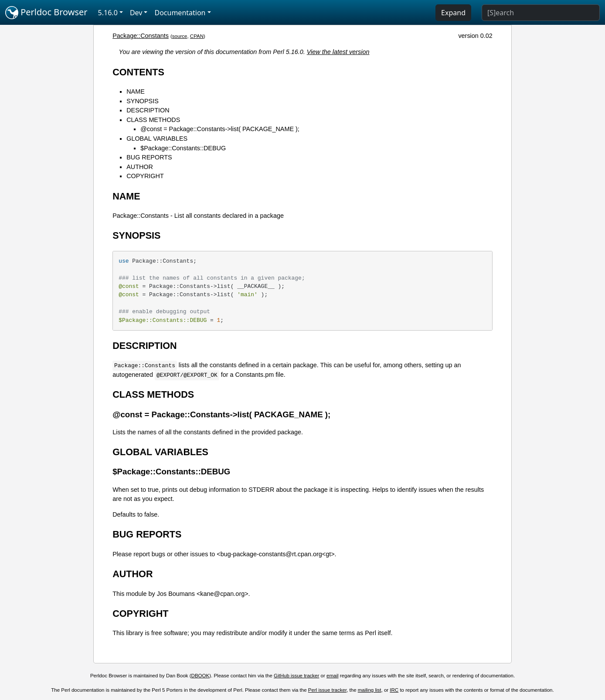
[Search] (541, 13)
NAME (136, 91)
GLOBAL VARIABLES (157, 139)
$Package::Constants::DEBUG (183, 148)
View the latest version (338, 52)
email (333, 676)
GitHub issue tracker (296, 676)
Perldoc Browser (46, 13)
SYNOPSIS (143, 101)
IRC (394, 690)
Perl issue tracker (327, 690)
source (180, 36)
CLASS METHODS (153, 120)
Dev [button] (136, 13)
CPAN (197, 36)
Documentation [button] (180, 13)
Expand (453, 13)
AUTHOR (140, 167)
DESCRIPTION (148, 110)
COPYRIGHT (145, 176)
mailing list (370, 690)
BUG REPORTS (149, 157)
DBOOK (201, 676)
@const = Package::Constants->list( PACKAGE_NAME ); (220, 129)
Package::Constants (141, 36)
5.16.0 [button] (108, 13)
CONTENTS (138, 72)
